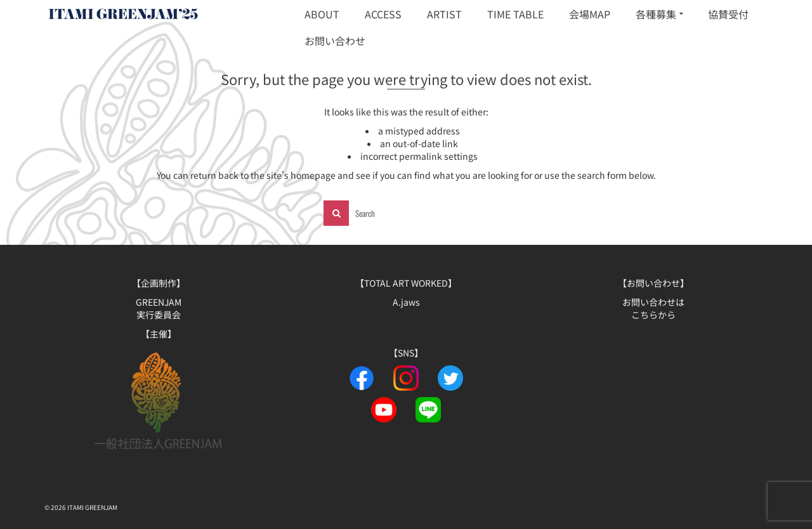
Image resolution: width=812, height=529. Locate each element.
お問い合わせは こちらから (653, 308)
